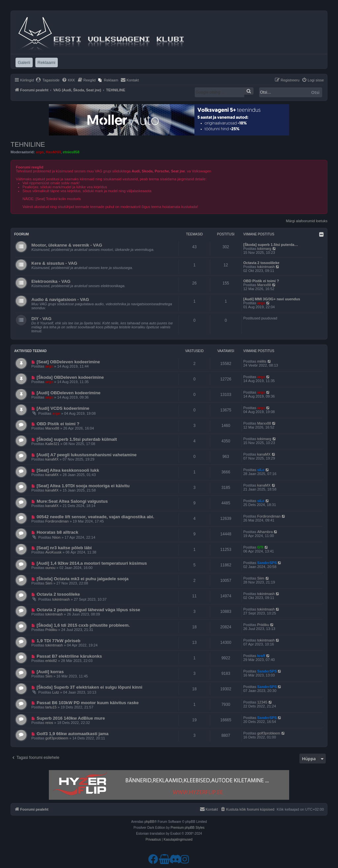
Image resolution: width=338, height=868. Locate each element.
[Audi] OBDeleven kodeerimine (68, 393)
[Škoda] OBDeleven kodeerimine (70, 377)
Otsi (315, 92)
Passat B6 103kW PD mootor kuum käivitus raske (88, 703)
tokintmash (266, 267)
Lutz (56, 692)
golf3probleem (57, 738)
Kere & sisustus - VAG (54, 263)
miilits (262, 361)
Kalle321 (52, 444)
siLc (261, 470)
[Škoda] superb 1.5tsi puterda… (271, 245)
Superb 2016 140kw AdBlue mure (71, 718)
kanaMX (52, 459)
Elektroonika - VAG (51, 281)
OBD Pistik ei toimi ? (261, 281)
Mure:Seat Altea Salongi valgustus (72, 501)
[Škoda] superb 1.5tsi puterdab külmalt (77, 439)
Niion (56, 537)
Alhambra (265, 532)
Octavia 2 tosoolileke (261, 263)
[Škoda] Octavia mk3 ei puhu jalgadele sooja (83, 579)
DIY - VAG (41, 319)
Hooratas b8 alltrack (57, 532)
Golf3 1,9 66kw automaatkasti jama (73, 734)
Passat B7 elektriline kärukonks (69, 656)
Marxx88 (264, 285)
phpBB (149, 822)
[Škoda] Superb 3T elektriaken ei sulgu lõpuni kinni (89, 687)
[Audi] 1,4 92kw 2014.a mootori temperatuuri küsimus (92, 563)
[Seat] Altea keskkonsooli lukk (68, 470)
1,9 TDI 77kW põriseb (59, 641)
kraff (261, 656)
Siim (49, 583)
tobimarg (264, 249)
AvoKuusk (53, 552)
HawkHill (53, 152)
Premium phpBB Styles (188, 828)
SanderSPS (267, 563)
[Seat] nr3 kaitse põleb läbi (64, 548)
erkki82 (51, 661)
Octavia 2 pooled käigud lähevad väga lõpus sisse (88, 610)
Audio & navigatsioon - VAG (60, 299)
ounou (50, 568)
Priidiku (51, 630)
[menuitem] (48, 80)
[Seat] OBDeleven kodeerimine (68, 362)
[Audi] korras (50, 672)
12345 (262, 702)
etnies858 (71, 152)
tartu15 (51, 707)
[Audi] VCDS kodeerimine (63, 408)
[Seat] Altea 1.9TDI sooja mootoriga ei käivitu (83, 486)
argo (40, 152)
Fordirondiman (57, 521)
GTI (260, 547)
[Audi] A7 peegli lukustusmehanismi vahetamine (87, 455)
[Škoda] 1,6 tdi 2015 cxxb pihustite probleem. (83, 625)
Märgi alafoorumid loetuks (307, 221)
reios (49, 723)
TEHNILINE (28, 144)
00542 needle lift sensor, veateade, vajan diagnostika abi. (95, 517)
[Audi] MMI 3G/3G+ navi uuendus (272, 299)
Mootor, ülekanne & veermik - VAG (67, 245)
